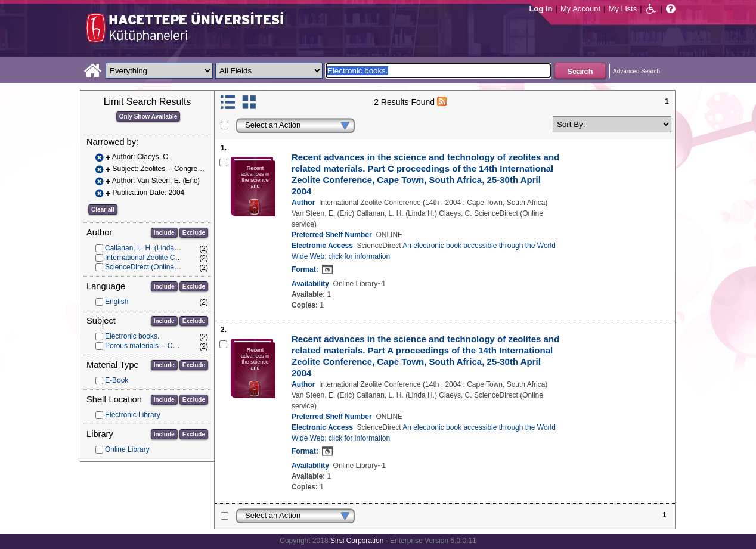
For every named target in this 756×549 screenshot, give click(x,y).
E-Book (117, 380)
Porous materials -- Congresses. (156, 346)
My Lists (623, 9)
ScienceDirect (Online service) (153, 267)
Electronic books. (132, 336)
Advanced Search (636, 71)
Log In (541, 9)
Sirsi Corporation (357, 541)
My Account (580, 9)
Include (164, 233)
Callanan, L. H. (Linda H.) (145, 248)
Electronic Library (133, 415)
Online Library (127, 449)
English (117, 302)
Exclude (194, 233)
